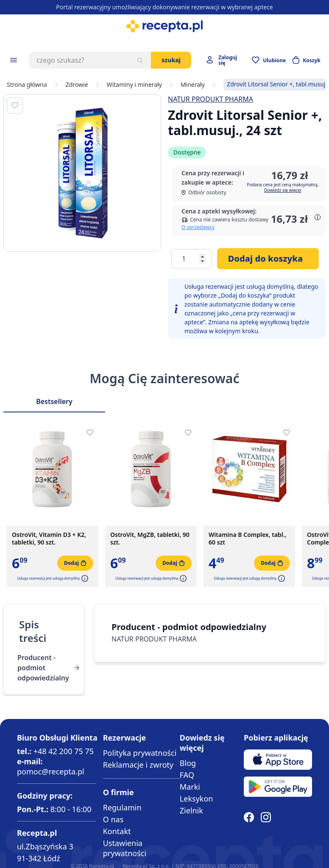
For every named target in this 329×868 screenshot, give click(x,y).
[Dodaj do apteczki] (15, 105)
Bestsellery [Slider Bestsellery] (54, 401)
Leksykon (197, 799)
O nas (113, 819)
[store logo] (164, 26)
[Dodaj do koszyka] (268, 259)
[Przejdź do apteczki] (269, 60)
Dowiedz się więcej (283, 190)
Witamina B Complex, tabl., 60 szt (248, 539)
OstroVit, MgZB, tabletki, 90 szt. (150, 539)
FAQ (187, 775)
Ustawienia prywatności (125, 848)
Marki (190, 787)
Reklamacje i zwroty (138, 765)
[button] (84, 578)
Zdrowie (77, 85)
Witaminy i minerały (134, 85)
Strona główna (27, 85)
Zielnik (191, 810)
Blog (188, 763)
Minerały (193, 85)
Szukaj (171, 60)
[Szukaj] (140, 60)
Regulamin (122, 807)
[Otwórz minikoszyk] (307, 60)
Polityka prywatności (140, 753)
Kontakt (117, 831)
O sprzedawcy (198, 227)
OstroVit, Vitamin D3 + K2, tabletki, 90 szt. (49, 539)
